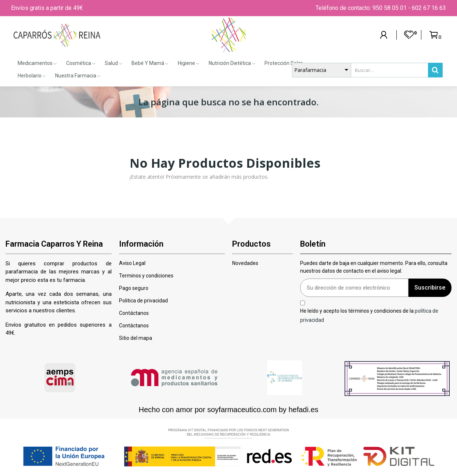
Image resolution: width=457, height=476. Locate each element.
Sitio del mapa (136, 338)
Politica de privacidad (143, 301)
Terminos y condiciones (146, 276)
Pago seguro (134, 288)
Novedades (245, 263)
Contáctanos (134, 313)
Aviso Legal (132, 263)
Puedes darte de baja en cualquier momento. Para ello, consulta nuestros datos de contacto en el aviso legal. (374, 267)
